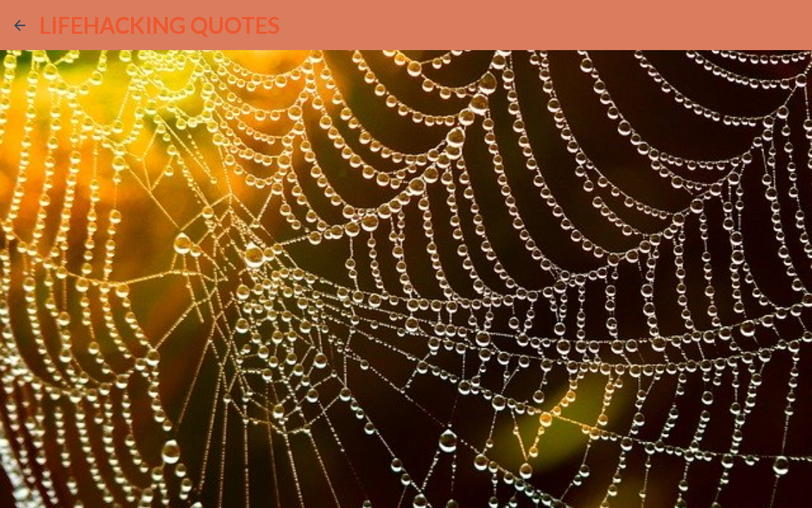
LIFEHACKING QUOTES (160, 25)
